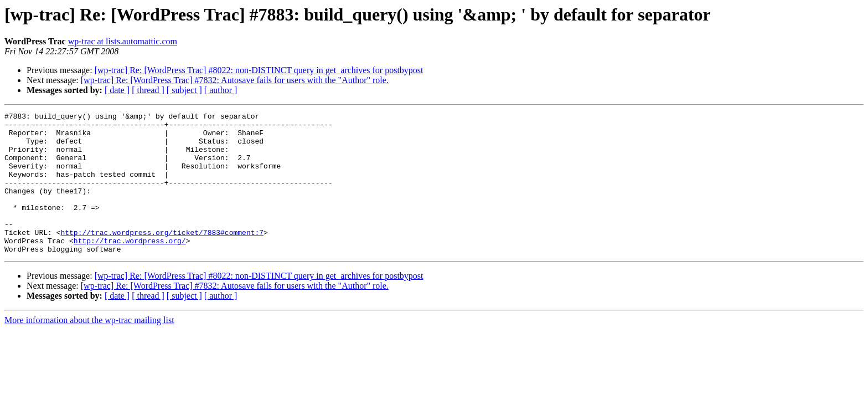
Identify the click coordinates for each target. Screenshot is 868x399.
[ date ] (117, 90)
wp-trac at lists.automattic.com (123, 41)
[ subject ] (184, 90)
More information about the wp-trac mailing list (89, 348)
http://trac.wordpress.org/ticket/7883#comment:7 (162, 257)
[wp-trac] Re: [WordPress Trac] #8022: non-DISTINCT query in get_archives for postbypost (259, 70)
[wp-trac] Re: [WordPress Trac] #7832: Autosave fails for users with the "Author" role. (235, 80)
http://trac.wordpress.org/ (130, 267)
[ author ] (221, 90)
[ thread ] (148, 90)
